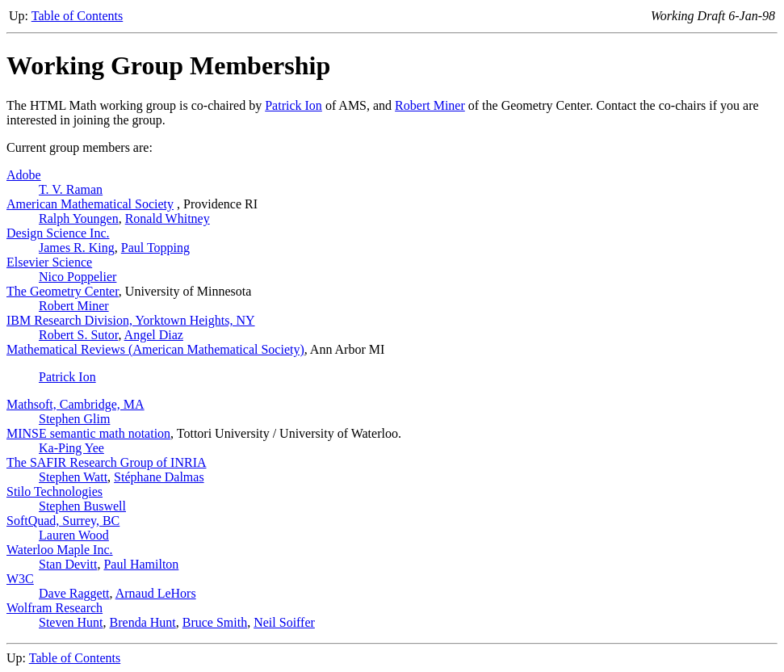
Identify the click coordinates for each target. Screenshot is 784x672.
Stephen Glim (74, 419)
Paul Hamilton (141, 564)
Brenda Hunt (143, 622)
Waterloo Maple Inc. (60, 550)
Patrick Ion (293, 105)
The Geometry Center (63, 291)
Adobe (24, 175)
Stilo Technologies (55, 491)
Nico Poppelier (78, 277)
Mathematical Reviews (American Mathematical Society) (155, 349)
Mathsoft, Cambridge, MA (75, 404)
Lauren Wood (74, 535)
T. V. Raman (71, 189)
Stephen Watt (73, 477)
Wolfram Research (55, 608)
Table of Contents (78, 16)
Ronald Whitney (168, 218)
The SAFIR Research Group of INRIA (107, 462)
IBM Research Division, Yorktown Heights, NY (131, 320)
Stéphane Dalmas (159, 477)
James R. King (77, 248)
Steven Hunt (71, 622)
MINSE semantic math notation (88, 433)
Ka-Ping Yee (71, 448)
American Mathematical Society (90, 204)
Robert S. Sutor (78, 335)
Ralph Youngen (79, 218)
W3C (20, 579)
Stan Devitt (68, 564)
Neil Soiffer (284, 622)
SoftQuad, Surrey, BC (63, 521)
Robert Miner (430, 105)
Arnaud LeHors (156, 593)
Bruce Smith (215, 622)
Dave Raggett (74, 593)
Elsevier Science (49, 262)
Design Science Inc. (58, 233)
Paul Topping (155, 248)
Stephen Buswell (82, 506)
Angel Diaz (154, 335)
